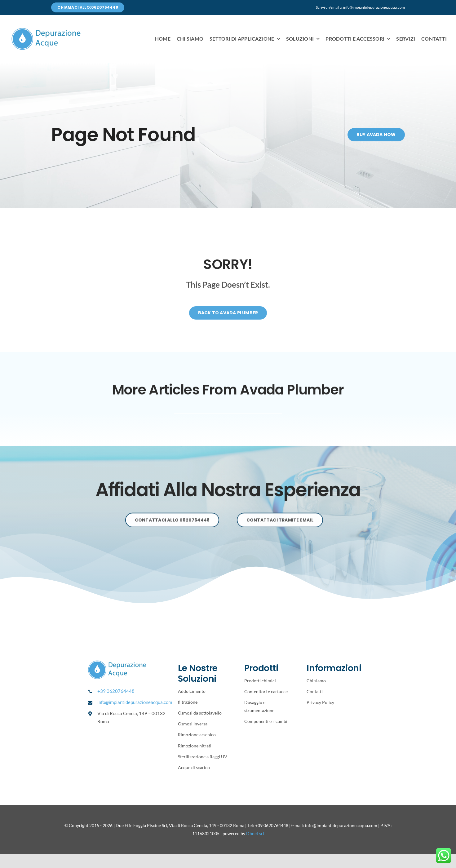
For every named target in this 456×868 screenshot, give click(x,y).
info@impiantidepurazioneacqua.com (135, 702)
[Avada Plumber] (46, 30)
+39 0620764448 (116, 691)
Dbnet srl (255, 833)
